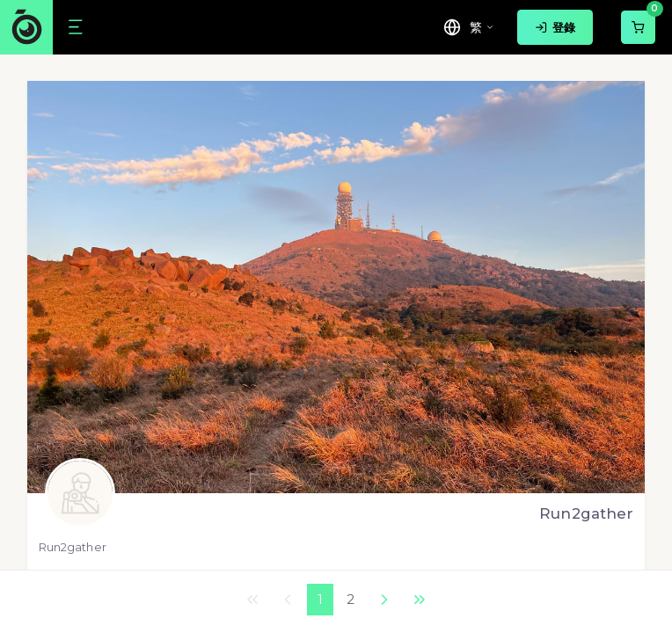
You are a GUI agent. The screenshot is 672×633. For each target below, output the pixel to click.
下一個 (384, 600)
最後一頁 (420, 600)
